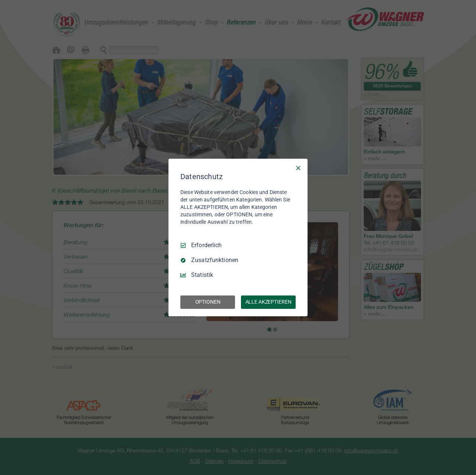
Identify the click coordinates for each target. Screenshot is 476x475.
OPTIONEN (208, 302)
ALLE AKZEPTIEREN (268, 302)
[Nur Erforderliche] (298, 168)
